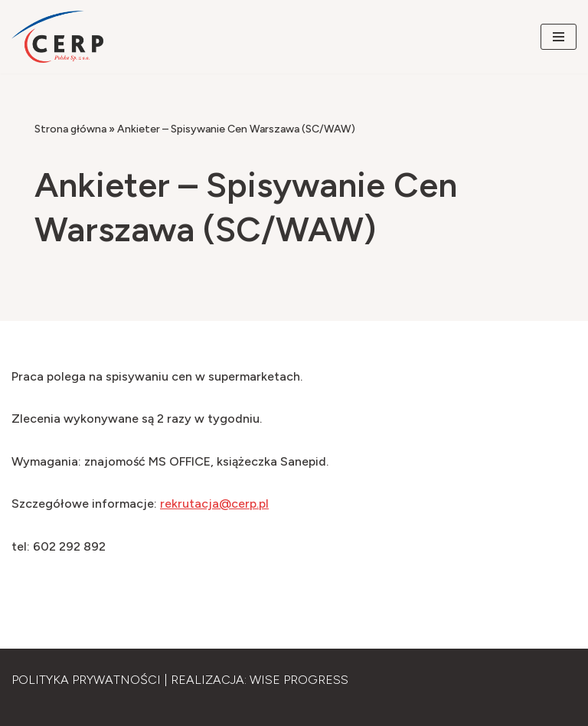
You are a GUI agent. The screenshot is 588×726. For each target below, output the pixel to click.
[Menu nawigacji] (559, 37)
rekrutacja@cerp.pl (214, 504)
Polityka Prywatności (86, 680)
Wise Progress (299, 680)
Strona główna (70, 129)
